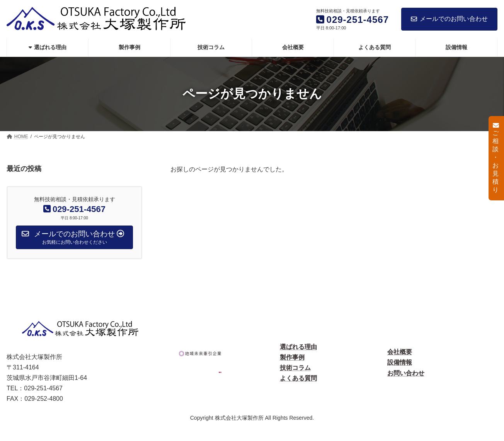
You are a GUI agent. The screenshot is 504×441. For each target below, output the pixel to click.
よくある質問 (298, 378)
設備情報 (400, 362)
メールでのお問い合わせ (449, 19)
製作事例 (292, 357)
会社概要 (400, 352)
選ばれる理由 (298, 347)
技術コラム (295, 368)
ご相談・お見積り (496, 158)
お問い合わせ (406, 373)
